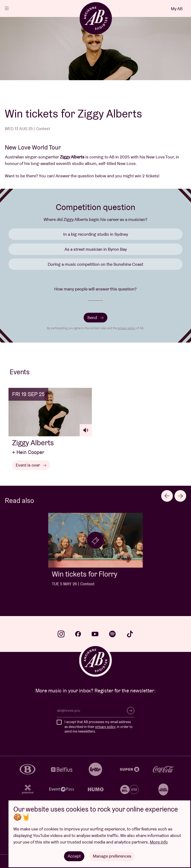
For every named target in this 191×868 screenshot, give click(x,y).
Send (95, 317)
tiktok (130, 634)
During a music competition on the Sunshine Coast (95, 264)
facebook (78, 634)
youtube (95, 634)
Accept (74, 856)
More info (159, 842)
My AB (177, 9)
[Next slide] (180, 496)
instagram (61, 634)
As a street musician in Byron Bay (96, 249)
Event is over (31, 465)
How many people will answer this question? (95, 289)
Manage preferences (112, 856)
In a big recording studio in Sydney (96, 234)
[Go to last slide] (167, 496)
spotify (112, 634)
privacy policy (127, 328)
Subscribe (131, 711)
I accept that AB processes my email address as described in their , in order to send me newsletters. (99, 727)
